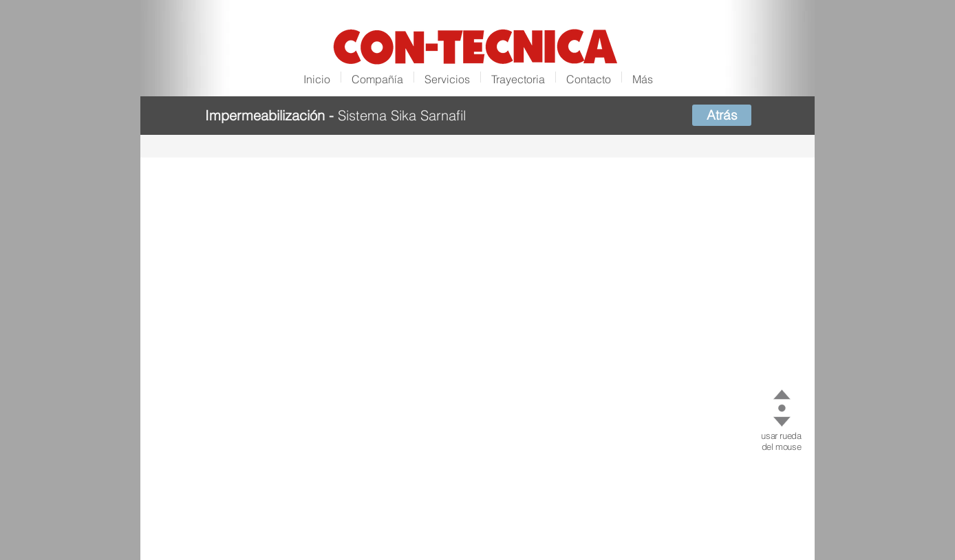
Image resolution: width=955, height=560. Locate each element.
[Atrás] (722, 115)
